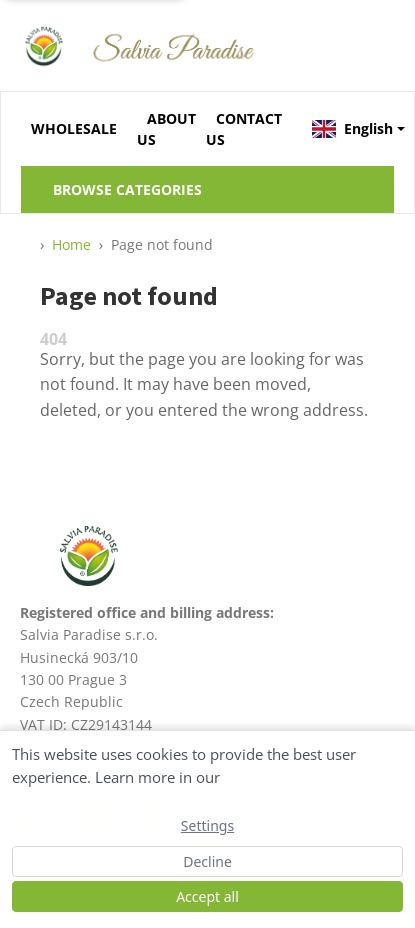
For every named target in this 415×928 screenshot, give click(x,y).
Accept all (207, 896)
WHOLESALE (74, 128)
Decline (207, 861)
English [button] (352, 128)
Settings (207, 825)
